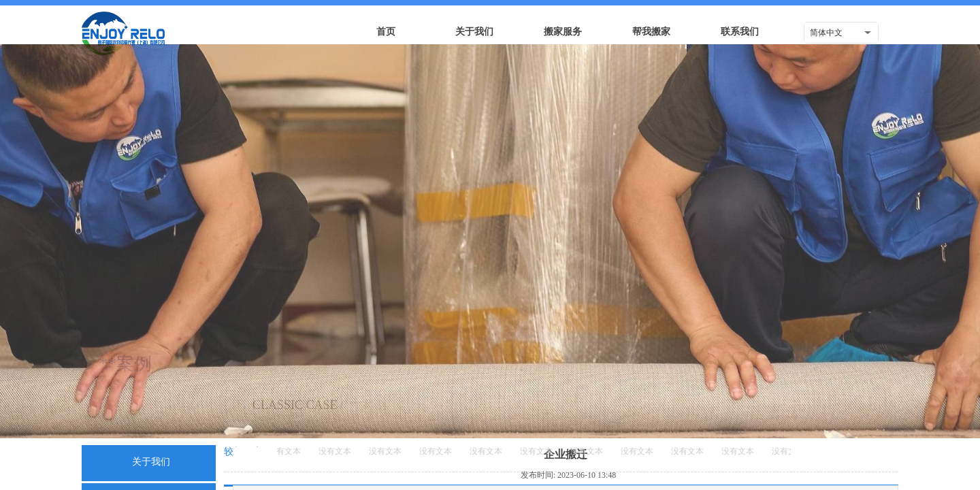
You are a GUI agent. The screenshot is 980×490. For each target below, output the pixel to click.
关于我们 (474, 32)
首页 (386, 32)
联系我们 (740, 32)
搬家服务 (563, 32)
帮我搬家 (651, 32)
